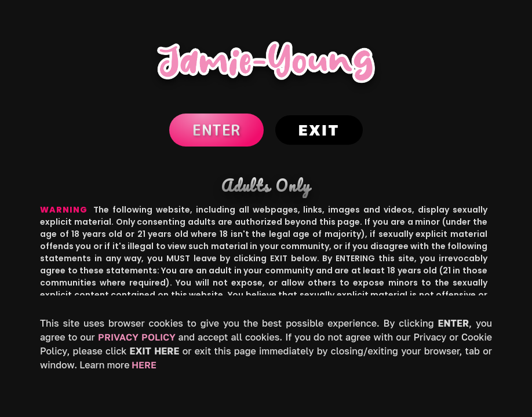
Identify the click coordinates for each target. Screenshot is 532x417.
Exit (319, 130)
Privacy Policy (137, 337)
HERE (144, 365)
